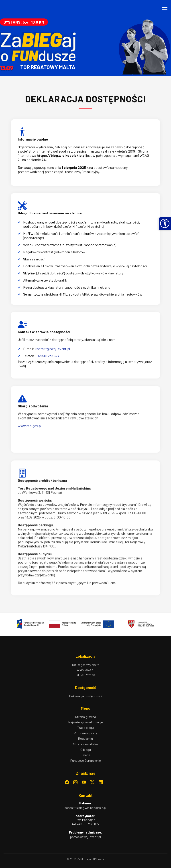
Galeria (85, 755)
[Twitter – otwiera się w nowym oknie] (92, 782)
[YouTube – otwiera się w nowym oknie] (84, 782)
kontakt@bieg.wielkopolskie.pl (85, 808)
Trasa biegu (85, 728)
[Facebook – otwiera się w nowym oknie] (67, 782)
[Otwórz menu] (165, 9)
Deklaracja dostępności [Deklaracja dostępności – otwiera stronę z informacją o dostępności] (86, 696)
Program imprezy (85, 733)
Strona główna (85, 717)
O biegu (86, 750)
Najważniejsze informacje (86, 722)
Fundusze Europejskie (86, 760)
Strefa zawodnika (85, 744)
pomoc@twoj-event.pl (85, 837)
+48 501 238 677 (88, 824)
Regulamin (85, 738)
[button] (165, 224)
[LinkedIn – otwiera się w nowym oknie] (101, 782)
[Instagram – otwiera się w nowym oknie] (75, 782)
